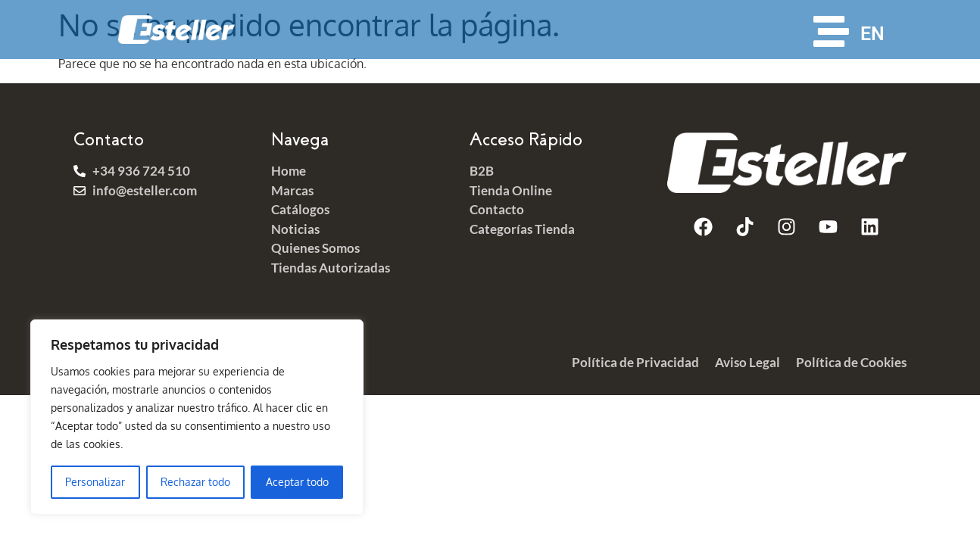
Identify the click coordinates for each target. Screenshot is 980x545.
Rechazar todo (195, 482)
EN (872, 34)
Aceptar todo (297, 482)
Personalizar (95, 482)
